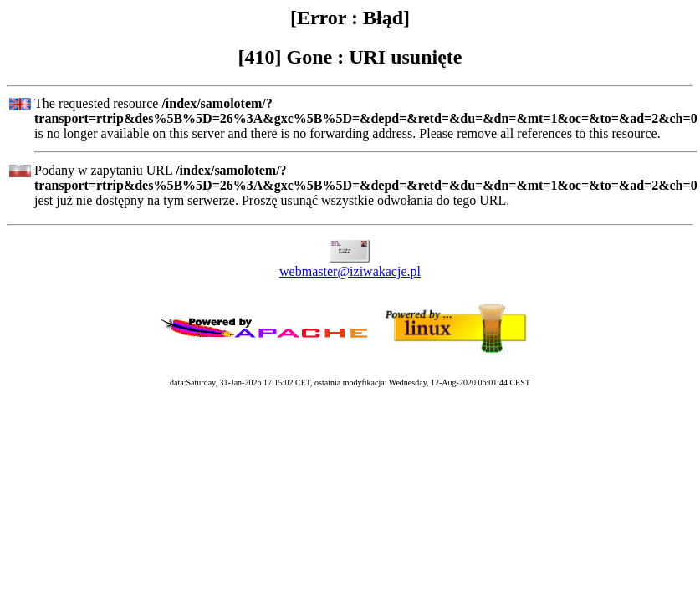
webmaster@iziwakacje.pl (350, 271)
